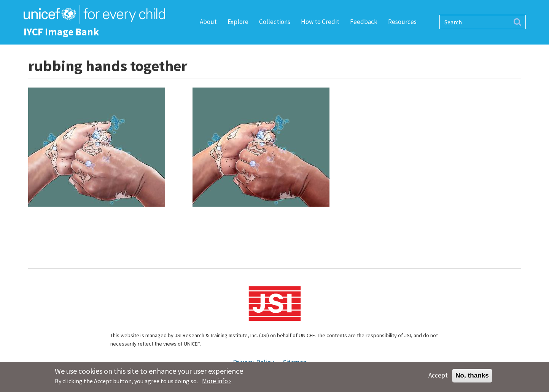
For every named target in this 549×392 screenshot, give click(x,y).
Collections (275, 22)
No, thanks (472, 377)
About (208, 22)
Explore (238, 22)
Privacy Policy (253, 362)
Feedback (364, 22)
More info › (216, 383)
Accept (438, 377)
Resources (402, 22)
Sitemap (295, 362)
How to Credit (320, 22)
